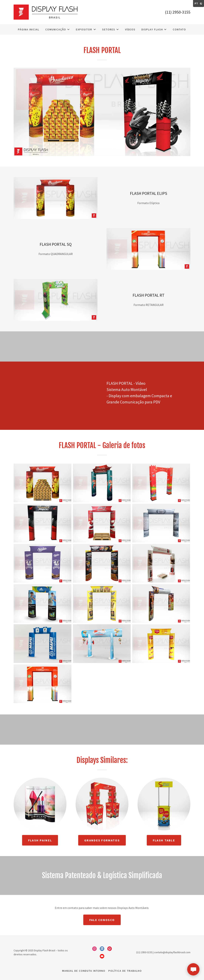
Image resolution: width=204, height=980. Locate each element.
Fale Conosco (102, 920)
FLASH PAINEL (40, 840)
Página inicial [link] (29, 29)
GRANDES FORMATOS (102, 840)
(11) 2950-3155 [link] (178, 12)
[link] (46, 12)
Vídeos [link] (130, 29)
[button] (58, 29)
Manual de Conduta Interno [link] (84, 971)
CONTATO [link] (179, 29)
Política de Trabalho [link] (125, 971)
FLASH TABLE (164, 840)
